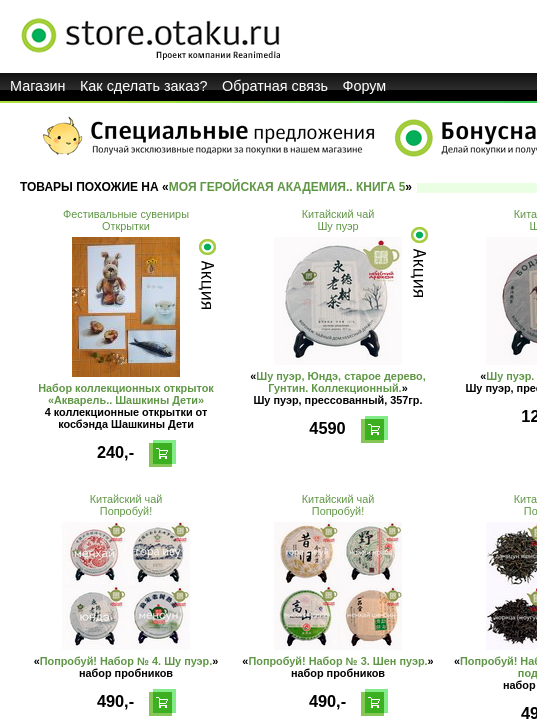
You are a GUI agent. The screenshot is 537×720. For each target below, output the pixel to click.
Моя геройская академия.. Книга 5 (287, 187)
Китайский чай (338, 214)
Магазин (38, 86)
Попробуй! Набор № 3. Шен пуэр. (337, 661)
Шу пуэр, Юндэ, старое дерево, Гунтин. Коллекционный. (341, 382)
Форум (365, 86)
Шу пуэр (337, 226)
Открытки (126, 226)
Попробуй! (126, 511)
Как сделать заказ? (144, 86)
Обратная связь (275, 86)
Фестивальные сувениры (126, 214)
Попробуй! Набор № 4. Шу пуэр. (126, 661)
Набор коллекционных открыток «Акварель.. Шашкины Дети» (126, 394)
